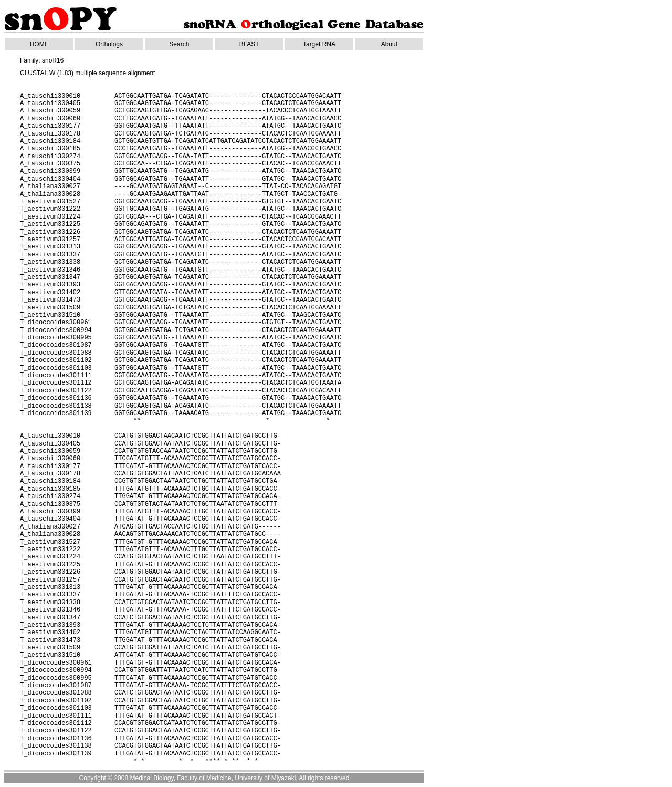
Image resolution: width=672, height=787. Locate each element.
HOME (39, 44)
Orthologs (109, 44)
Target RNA (319, 44)
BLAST (249, 44)
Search (179, 44)
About (389, 44)
